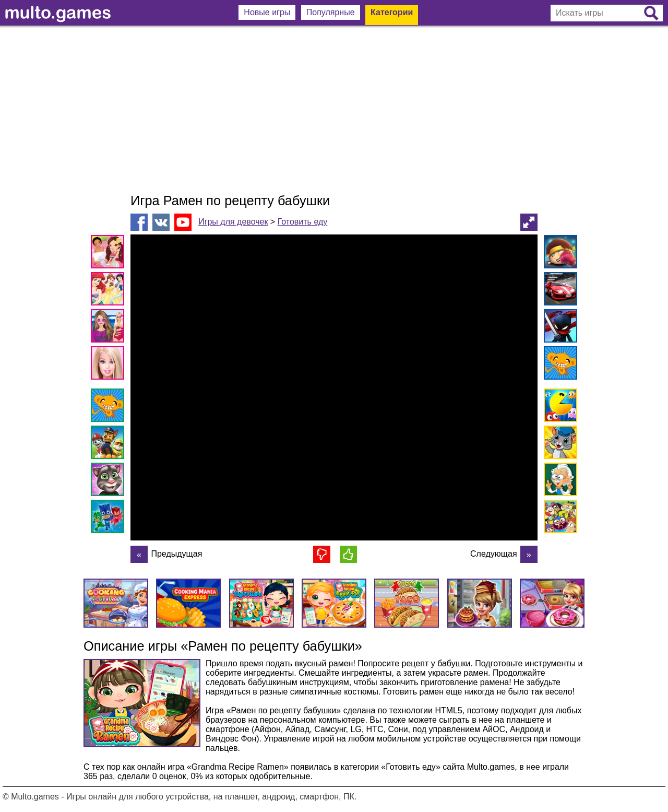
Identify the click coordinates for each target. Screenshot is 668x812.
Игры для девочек (233, 222)
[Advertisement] (334, 110)
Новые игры (267, 12)
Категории (392, 12)
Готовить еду (303, 222)
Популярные (331, 12)
